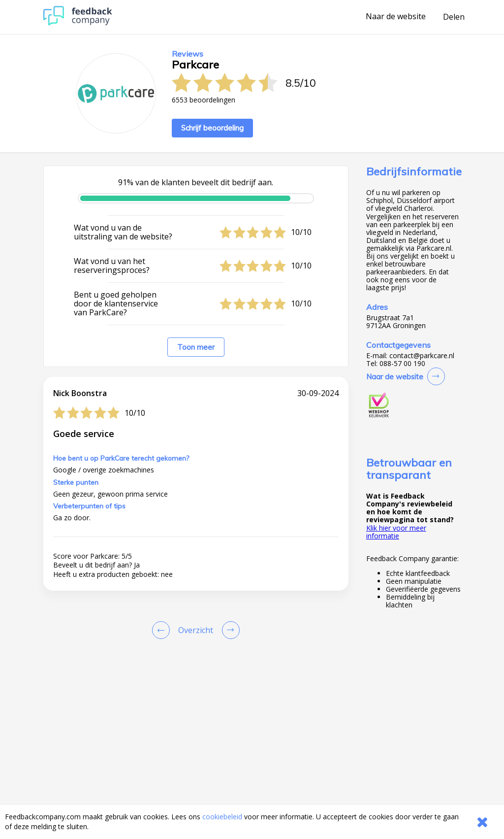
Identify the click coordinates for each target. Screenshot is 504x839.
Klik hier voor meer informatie (396, 532)
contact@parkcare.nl (422, 356)
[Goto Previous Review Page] (163, 630)
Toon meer (196, 347)
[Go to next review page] (229, 630)
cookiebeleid (222, 817)
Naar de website (396, 17)
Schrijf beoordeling (212, 128)
